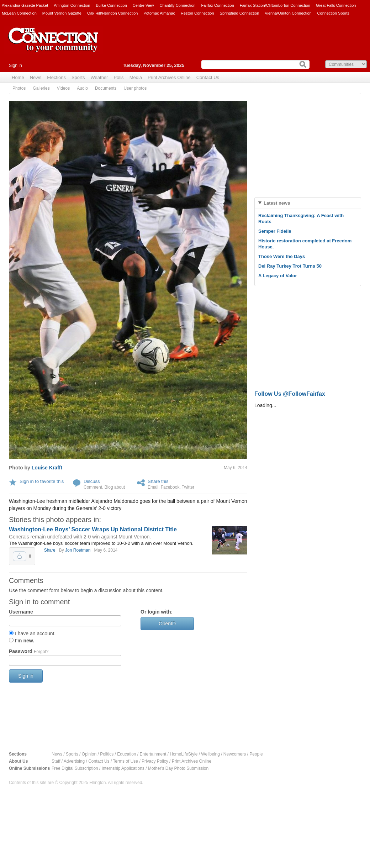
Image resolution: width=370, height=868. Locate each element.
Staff (56, 761)
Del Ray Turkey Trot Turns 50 (290, 266)
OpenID (167, 624)
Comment (93, 487)
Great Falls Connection (336, 5)
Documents (106, 88)
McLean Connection (19, 13)
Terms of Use (125, 761)
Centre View (143, 5)
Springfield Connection (240, 13)
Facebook (170, 487)
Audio (82, 88)
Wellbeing (210, 754)
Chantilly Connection (178, 5)
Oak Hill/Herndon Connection (112, 13)
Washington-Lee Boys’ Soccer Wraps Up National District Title (93, 529)
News (36, 77)
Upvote (20, 556)
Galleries (41, 88)
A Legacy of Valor (278, 276)
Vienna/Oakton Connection (288, 13)
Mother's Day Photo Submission (178, 768)
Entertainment (153, 754)
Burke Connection (111, 5)
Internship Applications (123, 768)
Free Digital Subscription (75, 768)
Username (21, 612)
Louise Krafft (47, 468)
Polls (118, 77)
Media (136, 77)
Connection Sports (334, 13)
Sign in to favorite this (42, 481)
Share (50, 550)
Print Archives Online (169, 77)
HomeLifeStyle (184, 754)
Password (29, 651)
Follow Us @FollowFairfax (290, 394)
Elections (56, 77)
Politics (107, 754)
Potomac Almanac (159, 13)
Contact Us (208, 77)
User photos (135, 88)
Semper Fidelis (275, 231)
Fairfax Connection (217, 5)
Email (153, 487)
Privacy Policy (155, 761)
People (256, 754)
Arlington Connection (72, 5)
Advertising (74, 761)
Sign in (15, 65)
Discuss (92, 481)
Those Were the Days (282, 256)
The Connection (53, 45)
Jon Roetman (78, 550)
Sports (78, 77)
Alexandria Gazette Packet (25, 5)
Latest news (277, 203)
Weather (99, 77)
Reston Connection (197, 13)
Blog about (115, 487)
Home (18, 77)
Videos (63, 88)
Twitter (188, 487)
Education (126, 754)
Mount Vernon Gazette (62, 13)
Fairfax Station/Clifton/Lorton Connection (275, 5)
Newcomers (235, 754)
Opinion (89, 754)
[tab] (308, 203)
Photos (19, 88)
